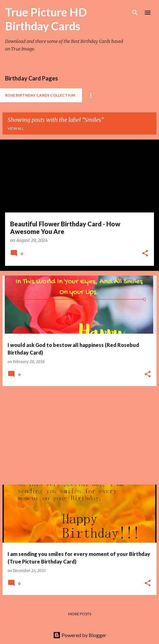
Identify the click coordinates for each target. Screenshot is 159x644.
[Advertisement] (79, 435)
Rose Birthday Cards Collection (40, 95)
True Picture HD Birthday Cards (46, 19)
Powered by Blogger (80, 635)
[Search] (135, 13)
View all (16, 128)
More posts (80, 614)
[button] (145, 254)
